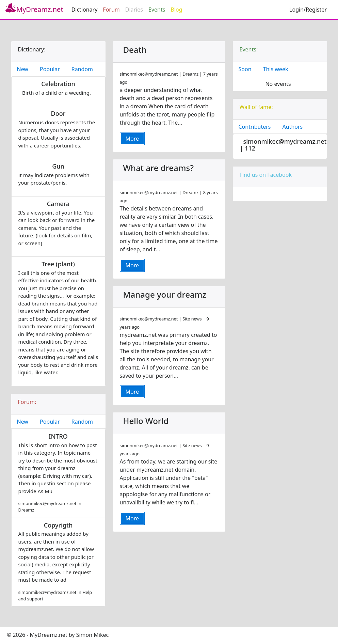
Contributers (255, 127)
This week (276, 69)
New (23, 69)
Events (157, 10)
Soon (245, 69)
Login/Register (308, 10)
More (132, 139)
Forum (111, 10)
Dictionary (85, 10)
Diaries (134, 10)
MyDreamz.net (34, 9)
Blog (176, 10)
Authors (293, 127)
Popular (50, 69)
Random (82, 69)
